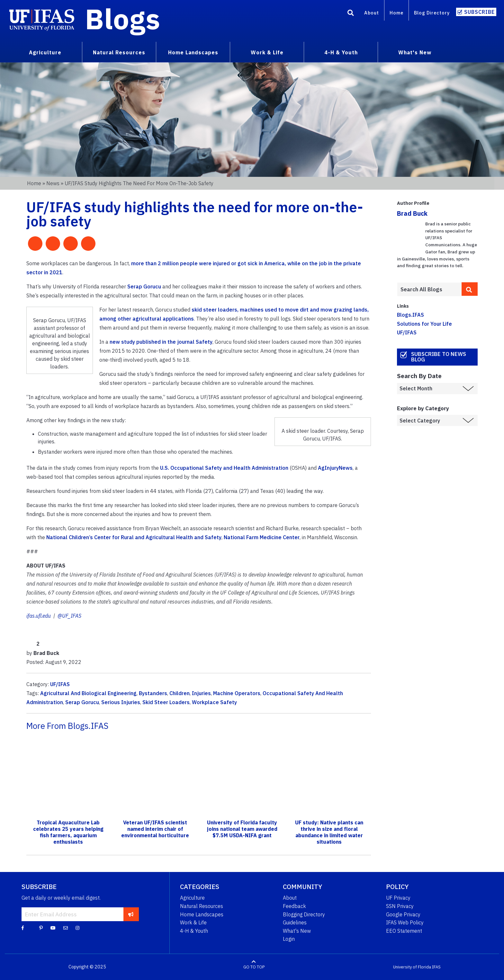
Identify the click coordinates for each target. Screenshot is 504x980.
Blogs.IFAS (410, 315)
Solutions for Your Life (424, 324)
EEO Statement (404, 931)
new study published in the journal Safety (161, 342)
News (53, 183)
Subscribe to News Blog (439, 357)
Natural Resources (202, 906)
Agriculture (192, 898)
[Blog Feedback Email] (66, 928)
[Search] (351, 14)
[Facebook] (23, 928)
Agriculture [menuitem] (45, 52)
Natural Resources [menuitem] (119, 52)
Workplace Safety (214, 702)
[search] (470, 289)
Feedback (294, 906)
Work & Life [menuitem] (267, 52)
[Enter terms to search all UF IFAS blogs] (429, 289)
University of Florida (412, 967)
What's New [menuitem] (415, 52)
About (372, 13)
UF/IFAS (60, 684)
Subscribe (479, 12)
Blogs (123, 19)
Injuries (201, 693)
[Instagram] (77, 928)
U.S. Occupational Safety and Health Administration (224, 468)
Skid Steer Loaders (166, 702)
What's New (297, 931)
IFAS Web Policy (405, 922)
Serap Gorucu (144, 286)
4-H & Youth (194, 931)
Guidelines (295, 922)
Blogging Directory (304, 914)
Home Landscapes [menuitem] (193, 52)
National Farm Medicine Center (262, 537)
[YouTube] (53, 928)
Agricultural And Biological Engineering (88, 693)
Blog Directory (432, 13)
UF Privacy (398, 898)
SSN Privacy (400, 906)
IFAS (436, 967)
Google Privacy (403, 914)
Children (180, 693)
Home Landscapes (202, 914)
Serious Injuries (121, 702)
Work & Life (193, 922)
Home (396, 13)
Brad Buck (412, 213)
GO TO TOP (254, 967)
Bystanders (153, 693)
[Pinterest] (41, 928)
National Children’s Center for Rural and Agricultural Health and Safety (134, 537)
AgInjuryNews (335, 468)
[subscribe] (131, 914)
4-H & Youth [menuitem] (341, 52)
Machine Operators (237, 693)
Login (289, 939)
